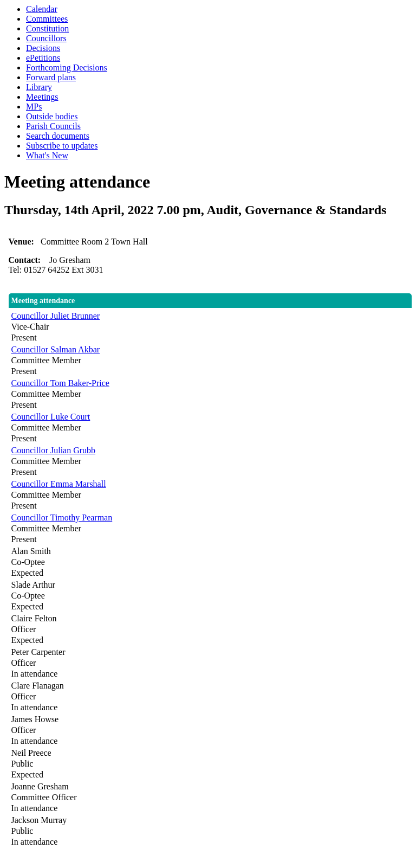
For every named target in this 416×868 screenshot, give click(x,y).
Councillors (46, 38)
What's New (47, 155)
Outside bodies (52, 116)
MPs (34, 107)
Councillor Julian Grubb (54, 450)
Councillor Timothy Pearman (62, 517)
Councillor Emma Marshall (59, 484)
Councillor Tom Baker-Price (60, 383)
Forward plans (51, 77)
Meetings (42, 97)
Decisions (43, 48)
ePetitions (43, 58)
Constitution (47, 28)
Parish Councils (53, 126)
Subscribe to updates (62, 146)
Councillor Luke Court (51, 417)
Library (39, 87)
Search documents (58, 136)
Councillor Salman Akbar (56, 349)
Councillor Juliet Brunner (56, 316)
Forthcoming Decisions (67, 67)
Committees (47, 19)
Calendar (42, 9)
